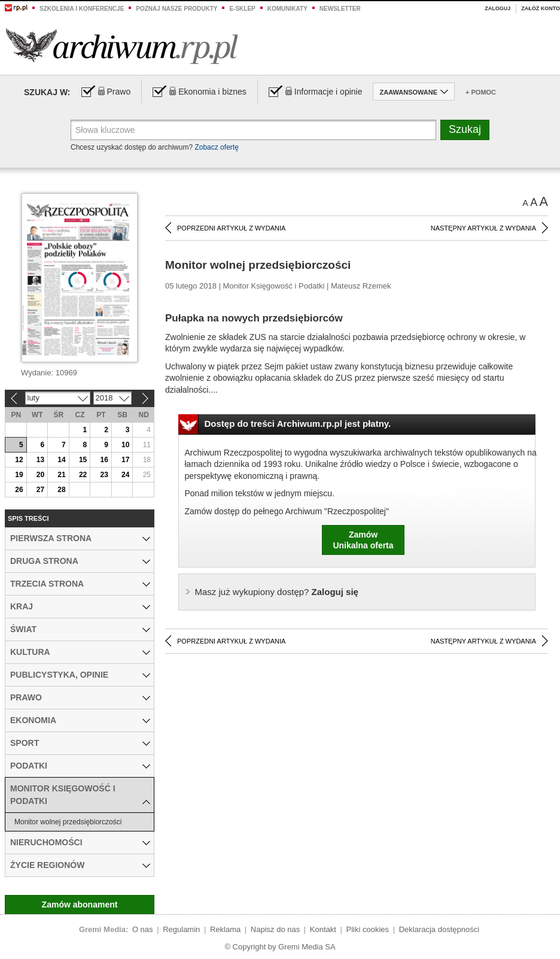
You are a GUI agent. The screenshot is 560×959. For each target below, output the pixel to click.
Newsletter (340, 9)
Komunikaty (287, 9)
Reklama (225, 929)
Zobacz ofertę (216, 147)
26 (19, 490)
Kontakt (323, 929)
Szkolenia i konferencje (82, 9)
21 (61, 475)
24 (125, 475)
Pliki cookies (368, 929)
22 (83, 475)
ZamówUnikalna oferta (363, 540)
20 (40, 475)
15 (83, 460)
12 (19, 460)
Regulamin (181, 929)
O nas (143, 929)
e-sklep (242, 9)
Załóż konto (541, 8)
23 (104, 475)
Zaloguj (497, 8)
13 (40, 460)
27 (40, 490)
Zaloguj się (277, 592)
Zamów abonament (80, 905)
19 (19, 475)
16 (104, 460)
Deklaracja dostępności (439, 929)
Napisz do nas (275, 929)
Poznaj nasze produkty (176, 9)
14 (61, 460)
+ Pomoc (481, 92)
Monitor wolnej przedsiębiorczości (68, 822)
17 (125, 460)
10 (125, 445)
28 (61, 490)
